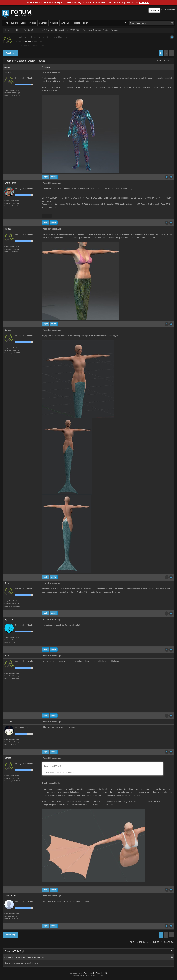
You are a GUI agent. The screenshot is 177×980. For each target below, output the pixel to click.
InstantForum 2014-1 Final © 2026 (92, 973)
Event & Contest (31, 30)
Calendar (43, 23)
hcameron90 (10, 896)
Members (54, 23)
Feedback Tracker (80, 23)
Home (6, 23)
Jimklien (8, 722)
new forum (144, 3)
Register (172, 10)
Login (164, 10)
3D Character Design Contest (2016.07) (61, 30)
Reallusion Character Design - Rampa (100, 30)
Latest (24, 23)
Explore (15, 23)
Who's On (65, 23)
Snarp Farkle (10, 183)
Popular (33, 23)
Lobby (17, 30)
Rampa (28, 41)
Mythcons (9, 619)
